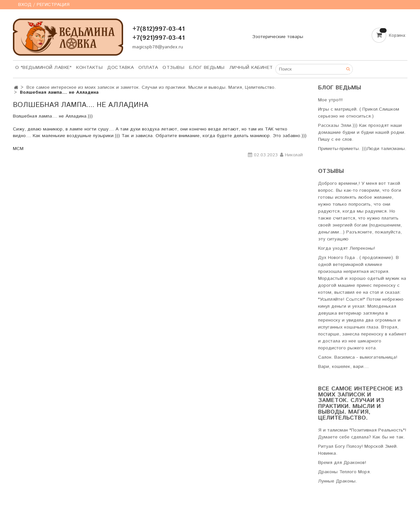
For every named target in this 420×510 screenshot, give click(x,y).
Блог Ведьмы (207, 68)
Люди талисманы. (386, 149)
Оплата (148, 68)
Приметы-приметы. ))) (342, 149)
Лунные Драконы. (337, 481)
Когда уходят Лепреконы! (347, 248)
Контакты (89, 68)
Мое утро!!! (330, 100)
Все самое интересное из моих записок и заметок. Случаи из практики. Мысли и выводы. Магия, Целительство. (151, 87)
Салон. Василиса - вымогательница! (358, 357)
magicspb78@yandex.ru (158, 47)
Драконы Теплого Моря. (345, 472)
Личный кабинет (251, 68)
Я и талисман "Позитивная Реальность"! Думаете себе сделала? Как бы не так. (362, 434)
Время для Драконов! (342, 463)
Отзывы (173, 68)
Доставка (120, 68)
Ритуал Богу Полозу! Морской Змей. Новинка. (358, 450)
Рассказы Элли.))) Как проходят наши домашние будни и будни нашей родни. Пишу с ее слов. (362, 132)
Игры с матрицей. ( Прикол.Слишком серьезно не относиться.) (359, 113)
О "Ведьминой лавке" (44, 68)
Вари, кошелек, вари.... (343, 367)
